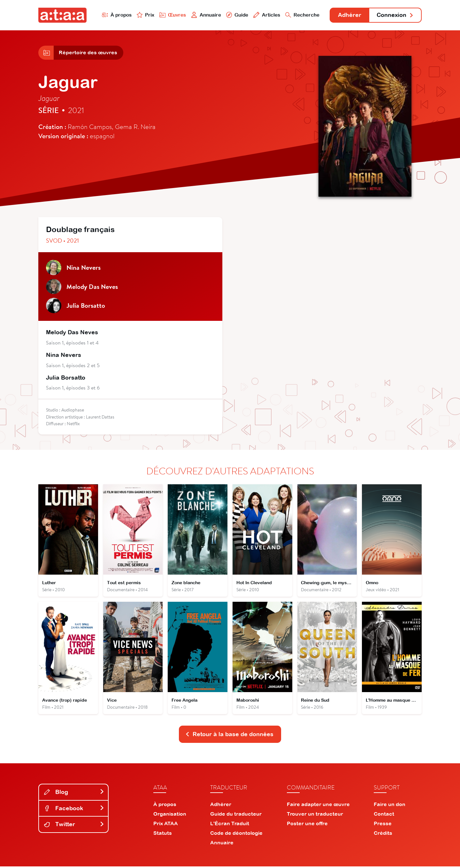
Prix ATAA (166, 825)
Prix (144, 15)
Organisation (170, 815)
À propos (115, 15)
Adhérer (349, 15)
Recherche (302, 15)
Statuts (163, 834)
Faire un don (390, 806)
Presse (383, 825)
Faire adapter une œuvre (318, 806)
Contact (384, 815)
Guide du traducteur (236, 815)
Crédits (383, 834)
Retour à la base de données (229, 735)
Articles (266, 15)
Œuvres (172, 15)
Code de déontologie (236, 834)
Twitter (74, 826)
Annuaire (205, 15)
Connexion (395, 15)
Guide (236, 15)
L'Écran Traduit (230, 825)
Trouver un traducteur (315, 815)
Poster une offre (307, 825)
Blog (74, 793)
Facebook (74, 809)
